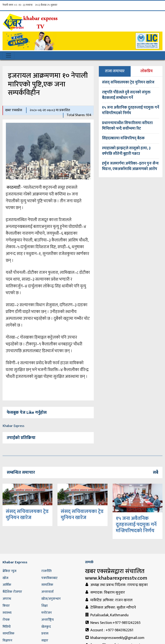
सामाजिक (47, 585)
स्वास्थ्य (7, 613)
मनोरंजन (47, 613)
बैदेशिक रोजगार (12, 592)
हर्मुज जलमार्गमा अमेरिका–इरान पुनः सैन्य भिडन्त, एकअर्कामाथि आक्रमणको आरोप (130, 166)
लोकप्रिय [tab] (147, 71)
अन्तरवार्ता (48, 592)
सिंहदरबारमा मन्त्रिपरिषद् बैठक (123, 138)
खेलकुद (46, 627)
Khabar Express (13, 426)
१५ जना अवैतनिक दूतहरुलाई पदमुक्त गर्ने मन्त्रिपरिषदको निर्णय (131, 110)
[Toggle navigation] (8, 55)
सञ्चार (45, 641)
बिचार (6, 606)
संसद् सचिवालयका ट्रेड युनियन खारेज (128, 82)
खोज (5, 578)
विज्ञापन (7, 641)
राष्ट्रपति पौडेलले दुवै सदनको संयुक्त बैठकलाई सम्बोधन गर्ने (126, 95)
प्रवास (45, 634)
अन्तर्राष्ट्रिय (48, 620)
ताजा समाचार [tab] (115, 71)
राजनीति (46, 571)
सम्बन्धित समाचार (21, 472)
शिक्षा (45, 606)
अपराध (7, 599)
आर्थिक (7, 585)
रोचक (6, 620)
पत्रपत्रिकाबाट (49, 578)
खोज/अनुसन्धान (51, 599)
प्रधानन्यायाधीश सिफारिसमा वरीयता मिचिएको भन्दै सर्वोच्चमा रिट (127, 126)
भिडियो (7, 627)
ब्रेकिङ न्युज (9, 571)
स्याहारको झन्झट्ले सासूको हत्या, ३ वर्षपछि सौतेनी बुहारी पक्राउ (126, 151)
